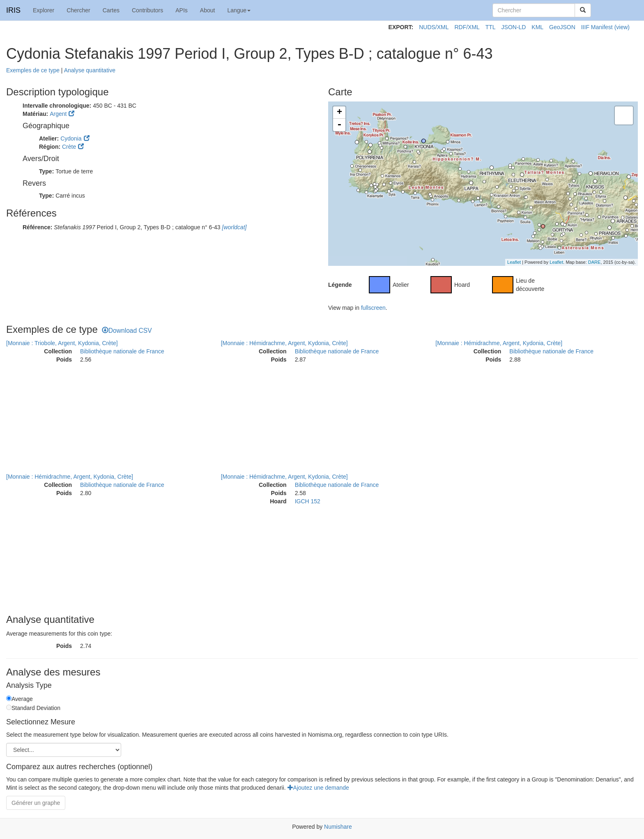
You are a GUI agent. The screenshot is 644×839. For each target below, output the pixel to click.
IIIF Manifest (597, 27)
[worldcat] (234, 227)
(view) (622, 27)
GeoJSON (562, 27)
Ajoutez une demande (318, 788)
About (208, 10)
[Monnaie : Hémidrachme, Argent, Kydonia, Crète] (284, 343)
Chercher (78, 10)
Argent (58, 114)
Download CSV (127, 331)
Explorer (44, 10)
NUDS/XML (434, 27)
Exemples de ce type (33, 70)
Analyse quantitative (90, 70)
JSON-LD (514, 27)
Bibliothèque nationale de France (122, 351)
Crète (69, 147)
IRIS (13, 10)
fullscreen (373, 308)
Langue (239, 10)
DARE (595, 262)
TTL (491, 27)
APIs (182, 10)
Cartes (111, 10)
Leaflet (514, 262)
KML (537, 27)
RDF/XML (467, 27)
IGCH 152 (308, 501)
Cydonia (71, 138)
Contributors (147, 10)
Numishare (338, 827)
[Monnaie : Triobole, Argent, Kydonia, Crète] (62, 343)
